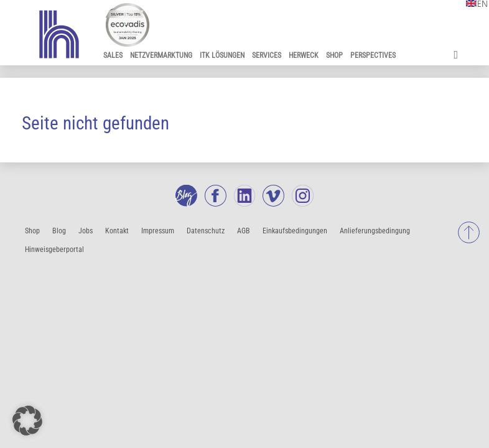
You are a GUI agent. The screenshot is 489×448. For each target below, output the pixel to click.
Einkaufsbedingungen (295, 231)
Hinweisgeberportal (54, 250)
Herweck (304, 55)
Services (267, 55)
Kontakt (117, 231)
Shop (334, 55)
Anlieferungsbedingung (375, 231)
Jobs (86, 231)
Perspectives (373, 55)
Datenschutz (206, 231)
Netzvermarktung (161, 55)
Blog (59, 231)
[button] (27, 421)
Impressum (158, 231)
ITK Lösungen (222, 55)
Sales (113, 55)
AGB (244, 231)
